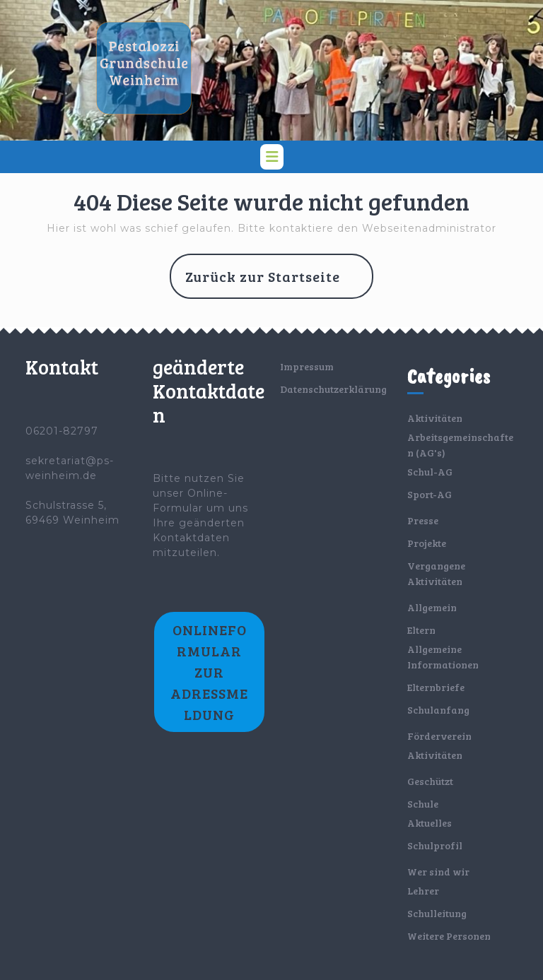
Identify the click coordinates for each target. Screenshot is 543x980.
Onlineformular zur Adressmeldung (209, 672)
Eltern (421, 630)
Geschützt (430, 781)
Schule (423, 804)
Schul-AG (430, 472)
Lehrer (423, 891)
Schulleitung (437, 913)
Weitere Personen (449, 936)
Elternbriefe (436, 687)
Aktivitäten (435, 418)
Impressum (307, 366)
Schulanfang (438, 710)
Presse (423, 520)
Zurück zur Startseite (279, 282)
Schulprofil (435, 845)
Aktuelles (430, 823)
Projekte (427, 543)
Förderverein (439, 736)
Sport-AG (430, 494)
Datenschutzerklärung (333, 389)
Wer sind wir (438, 872)
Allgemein (432, 607)
